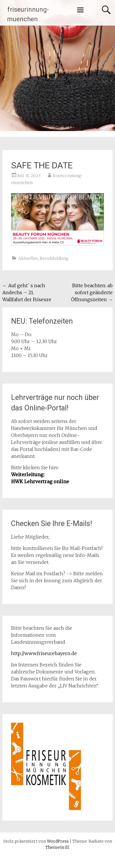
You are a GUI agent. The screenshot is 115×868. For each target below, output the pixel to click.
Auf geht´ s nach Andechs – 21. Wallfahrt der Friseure (27, 292)
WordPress (58, 841)
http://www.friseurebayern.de (44, 653)
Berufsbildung (54, 258)
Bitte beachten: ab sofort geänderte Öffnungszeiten (92, 292)
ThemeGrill (57, 847)
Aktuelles (28, 258)
